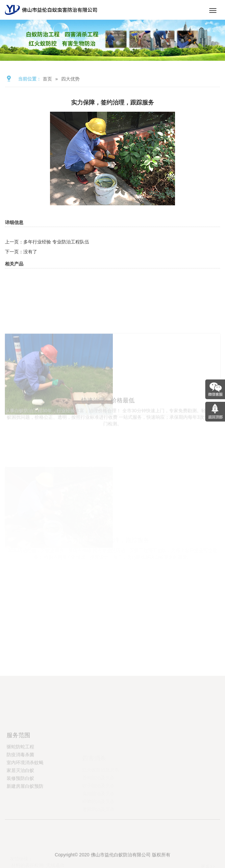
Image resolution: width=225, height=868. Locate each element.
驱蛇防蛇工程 (20, 768)
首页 (47, 79)
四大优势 (70, 79)
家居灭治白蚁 (20, 791)
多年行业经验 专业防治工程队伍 (56, 242)
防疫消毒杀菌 (20, 776)
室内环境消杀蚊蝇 (25, 784)
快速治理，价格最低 (108, 432)
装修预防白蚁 (20, 799)
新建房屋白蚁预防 (25, 807)
